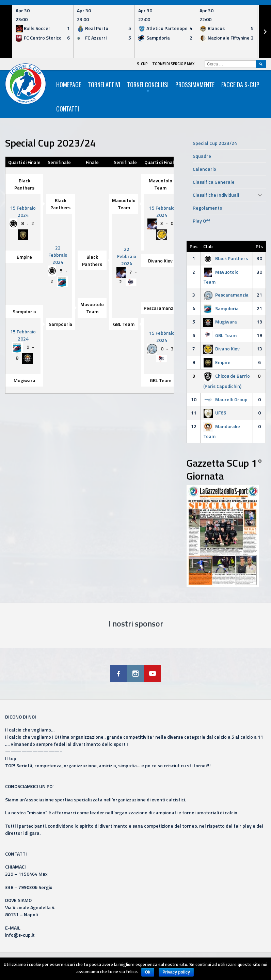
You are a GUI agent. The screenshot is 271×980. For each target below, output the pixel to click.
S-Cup (142, 64)
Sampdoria (24, 311)
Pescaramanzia (160, 308)
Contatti (68, 109)
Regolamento (208, 208)
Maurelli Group (225, 399)
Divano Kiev (160, 261)
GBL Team (124, 324)
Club (208, 246)
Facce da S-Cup (240, 85)
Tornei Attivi (104, 85)
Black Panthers (24, 184)
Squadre (202, 156)
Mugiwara (25, 380)
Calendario (204, 169)
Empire (24, 257)
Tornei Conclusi (148, 85)
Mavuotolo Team (161, 184)
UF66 (215, 413)
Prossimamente (195, 85)
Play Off (201, 221)
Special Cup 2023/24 (215, 143)
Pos (194, 246)
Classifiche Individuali (216, 195)
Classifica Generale (214, 182)
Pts (259, 246)
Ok (148, 972)
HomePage (69, 85)
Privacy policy (176, 972)
